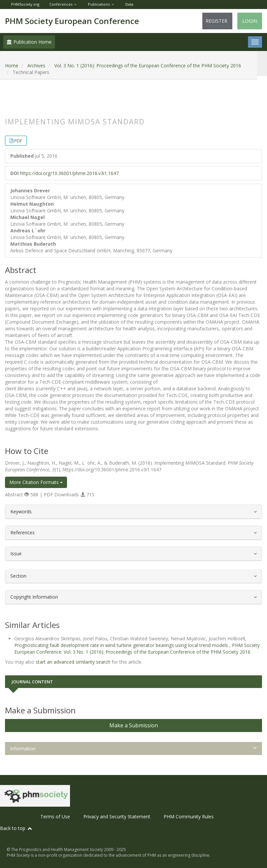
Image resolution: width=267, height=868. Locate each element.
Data (129, 4)
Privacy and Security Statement (117, 816)
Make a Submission (134, 725)
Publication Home (29, 42)
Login (250, 21)
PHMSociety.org (25, 4)
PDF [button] (18, 141)
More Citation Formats (36, 482)
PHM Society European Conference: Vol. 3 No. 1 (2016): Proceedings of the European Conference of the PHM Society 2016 (137, 648)
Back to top (16, 828)
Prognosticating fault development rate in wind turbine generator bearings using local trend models (122, 645)
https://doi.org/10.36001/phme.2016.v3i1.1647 (69, 173)
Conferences (61, 4)
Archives (36, 65)
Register (216, 21)
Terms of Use (55, 816)
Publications (99, 4)
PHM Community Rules (189, 816)
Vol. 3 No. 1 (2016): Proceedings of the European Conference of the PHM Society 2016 (148, 65)
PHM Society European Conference (72, 21)
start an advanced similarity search (73, 662)
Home (12, 65)
